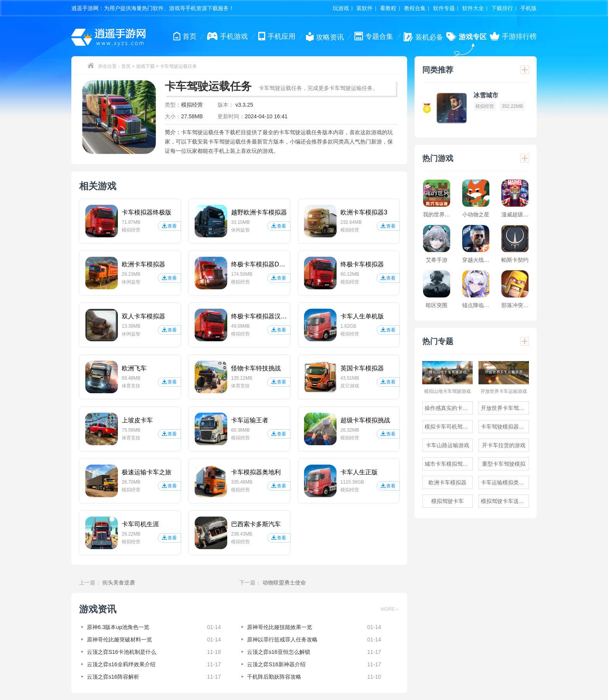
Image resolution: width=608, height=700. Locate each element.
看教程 (388, 8)
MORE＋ (390, 609)
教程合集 (415, 8)
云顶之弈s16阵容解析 (113, 677)
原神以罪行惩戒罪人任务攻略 (282, 640)
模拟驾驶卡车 (447, 501)
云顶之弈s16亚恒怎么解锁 (279, 652)
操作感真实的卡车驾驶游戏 (449, 408)
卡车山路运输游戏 (447, 445)
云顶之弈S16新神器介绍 (276, 664)
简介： (173, 132)
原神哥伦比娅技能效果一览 (280, 627)
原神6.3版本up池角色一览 (118, 627)
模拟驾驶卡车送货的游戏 (505, 501)
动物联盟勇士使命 (284, 582)
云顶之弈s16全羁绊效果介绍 (121, 664)
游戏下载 (145, 66)
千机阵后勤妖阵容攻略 (274, 677)
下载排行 (502, 8)
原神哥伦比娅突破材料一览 (119, 640)
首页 (126, 66)
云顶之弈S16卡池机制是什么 (122, 652)
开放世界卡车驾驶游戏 (505, 408)
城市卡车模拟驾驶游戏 (449, 464)
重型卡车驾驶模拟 (504, 464)
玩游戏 (341, 8)
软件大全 (473, 8)
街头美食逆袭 (119, 582)
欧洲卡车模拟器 (447, 482)
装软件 (364, 8)
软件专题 (444, 8)
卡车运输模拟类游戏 (505, 482)
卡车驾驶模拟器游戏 (505, 427)
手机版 (529, 8)
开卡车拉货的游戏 (504, 445)
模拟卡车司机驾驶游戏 (449, 427)
